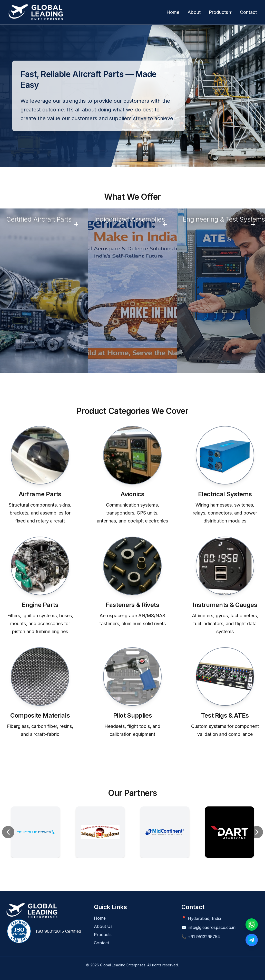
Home (173, 12)
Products (103, 935)
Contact (248, 12)
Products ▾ (220, 12)
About (194, 12)
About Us (103, 926)
